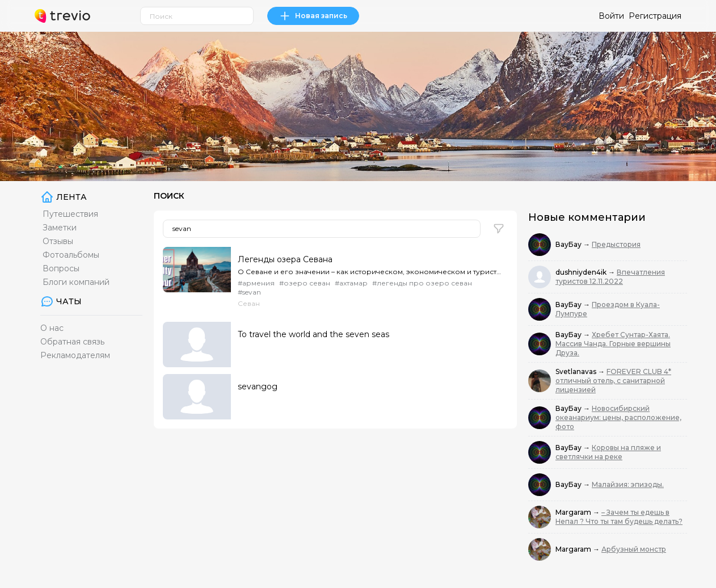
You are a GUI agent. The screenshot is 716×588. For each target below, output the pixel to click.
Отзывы (58, 241)
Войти (611, 16)
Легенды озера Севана (285, 259)
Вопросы (61, 268)
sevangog (258, 387)
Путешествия (70, 214)
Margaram (574, 512)
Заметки (60, 228)
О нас (52, 328)
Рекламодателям (75, 355)
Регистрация (655, 16)
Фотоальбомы (71, 255)
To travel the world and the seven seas (313, 334)
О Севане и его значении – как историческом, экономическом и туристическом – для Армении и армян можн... (369, 272)
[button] (499, 229)
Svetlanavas (577, 371)
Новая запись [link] (313, 16)
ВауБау (569, 244)
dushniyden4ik (582, 272)
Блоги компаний (76, 282)
